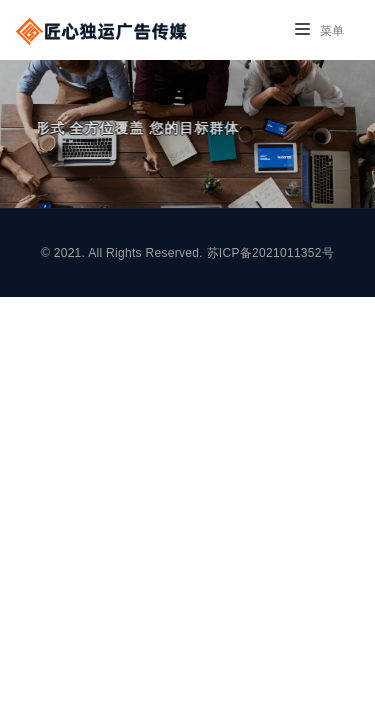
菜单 (319, 30)
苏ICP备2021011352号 (271, 253)
